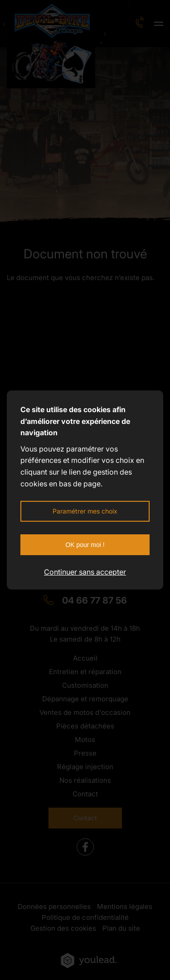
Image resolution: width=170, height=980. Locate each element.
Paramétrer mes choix (85, 511)
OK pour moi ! (85, 545)
